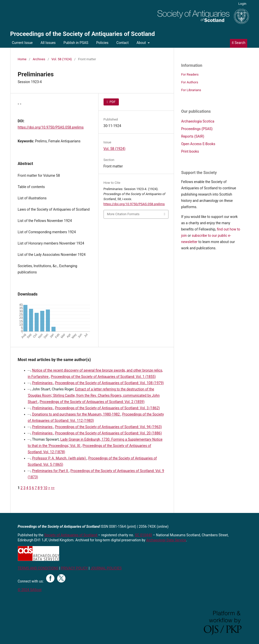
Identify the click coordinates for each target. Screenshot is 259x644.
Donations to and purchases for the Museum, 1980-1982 (76, 414)
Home (22, 59)
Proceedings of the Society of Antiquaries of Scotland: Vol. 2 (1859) (92, 402)
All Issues (48, 43)
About (142, 43)
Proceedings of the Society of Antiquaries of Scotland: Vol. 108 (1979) (109, 383)
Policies (102, 43)
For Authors (190, 82)
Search (238, 43)
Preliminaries (43, 383)
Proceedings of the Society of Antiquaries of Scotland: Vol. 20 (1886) (108, 433)
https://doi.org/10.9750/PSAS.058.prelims (51, 127)
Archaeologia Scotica (198, 121)
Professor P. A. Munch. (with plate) (59, 458)
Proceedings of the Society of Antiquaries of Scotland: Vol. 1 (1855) (103, 377)
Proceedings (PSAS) (197, 129)
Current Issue (22, 43)
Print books (190, 151)
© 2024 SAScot (30, 590)
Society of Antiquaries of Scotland (71, 535)
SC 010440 (143, 535)
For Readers (190, 74)
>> (53, 488)
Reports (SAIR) (193, 136)
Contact (122, 43)
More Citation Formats (123, 214)
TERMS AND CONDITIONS (38, 568)
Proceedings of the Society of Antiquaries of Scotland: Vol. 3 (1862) (107, 408)
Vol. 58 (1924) (62, 59)
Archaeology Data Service (166, 540)
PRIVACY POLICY (74, 568)
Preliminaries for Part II (51, 471)
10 (45, 488)
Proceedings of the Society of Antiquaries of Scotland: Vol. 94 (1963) (108, 427)
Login (242, 4)
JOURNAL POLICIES (106, 568)
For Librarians (191, 90)
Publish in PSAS (76, 43)
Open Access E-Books (198, 144)
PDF (112, 102)
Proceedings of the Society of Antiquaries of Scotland (83, 34)
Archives (39, 59)
